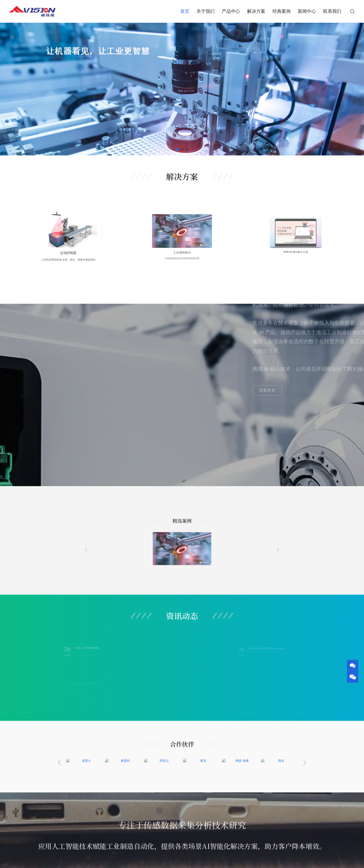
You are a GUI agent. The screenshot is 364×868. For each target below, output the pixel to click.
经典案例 (282, 11)
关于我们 (206, 11)
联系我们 (332, 11)
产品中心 (231, 11)
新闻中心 (307, 11)
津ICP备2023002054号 (212, 857)
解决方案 (256, 11)
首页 (185, 11)
